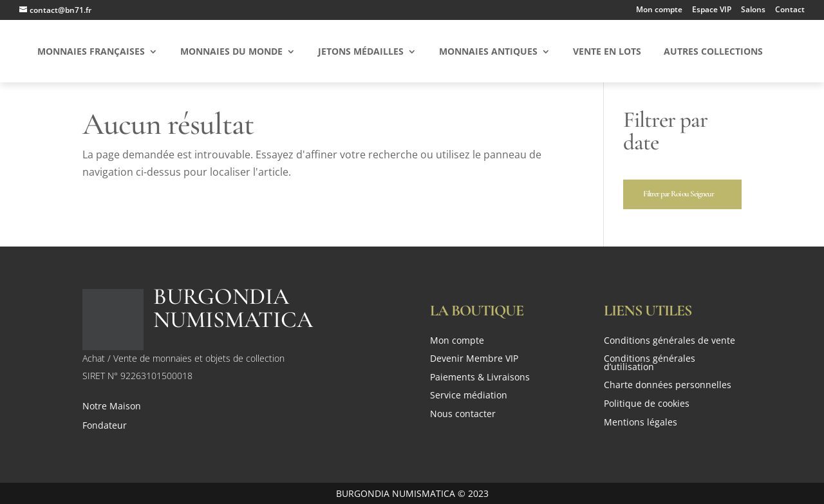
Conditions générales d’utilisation (650, 364)
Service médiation (469, 396)
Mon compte (659, 10)
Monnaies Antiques (488, 52)
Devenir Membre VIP (474, 359)
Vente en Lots (607, 52)
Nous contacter (463, 415)
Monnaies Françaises (91, 52)
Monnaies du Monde (231, 52)
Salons (753, 10)
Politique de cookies (647, 405)
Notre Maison (112, 407)
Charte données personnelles (668, 386)
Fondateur (105, 426)
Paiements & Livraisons (480, 378)
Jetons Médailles (361, 52)
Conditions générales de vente (669, 341)
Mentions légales (641, 423)
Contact (790, 10)
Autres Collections (713, 52)
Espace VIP (712, 10)
